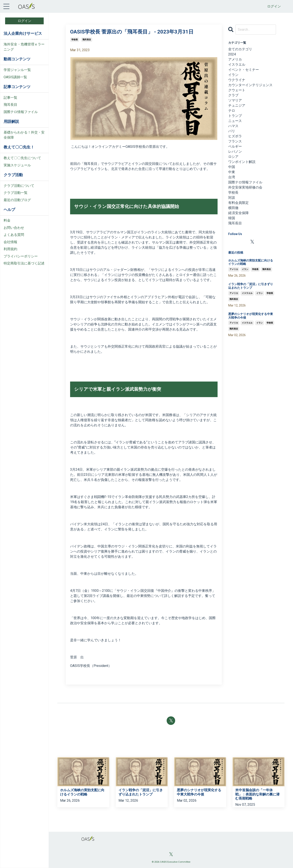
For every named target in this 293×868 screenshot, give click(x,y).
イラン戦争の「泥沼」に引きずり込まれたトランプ (251, 286)
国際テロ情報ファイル (21, 112)
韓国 (232, 218)
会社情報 (10, 242)
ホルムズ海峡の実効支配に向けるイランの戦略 (251, 262)
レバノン (235, 152)
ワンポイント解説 (242, 162)
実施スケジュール (17, 165)
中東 (232, 172)
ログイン (274, 6)
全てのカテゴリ (240, 49)
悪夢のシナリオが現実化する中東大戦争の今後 (251, 316)
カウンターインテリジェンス (250, 85)
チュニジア (237, 105)
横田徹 (233, 208)
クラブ (233, 95)
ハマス (233, 126)
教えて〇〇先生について (22, 158)
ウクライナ (237, 80)
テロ (232, 111)
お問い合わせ (14, 228)
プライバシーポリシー (21, 256)
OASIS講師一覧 (15, 77)
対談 (232, 198)
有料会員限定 (238, 203)
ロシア (233, 157)
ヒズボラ (235, 136)
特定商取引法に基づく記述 (24, 263)
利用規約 (10, 249)
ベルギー (235, 146)
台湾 (232, 177)
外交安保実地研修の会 (245, 187)
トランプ (235, 116)
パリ (232, 131)
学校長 (75, 40)
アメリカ (235, 59)
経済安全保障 (238, 213)
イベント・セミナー (244, 70)
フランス (235, 141)
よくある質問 (14, 235)
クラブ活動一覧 (16, 193)
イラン (233, 75)
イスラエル (237, 65)
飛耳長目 (10, 105)
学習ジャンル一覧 (17, 70)
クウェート (237, 90)
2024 (232, 54)
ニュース (235, 121)
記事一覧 (10, 98)
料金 (7, 220)
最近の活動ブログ (17, 200)
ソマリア (235, 100)
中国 (232, 167)
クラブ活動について (19, 186)
